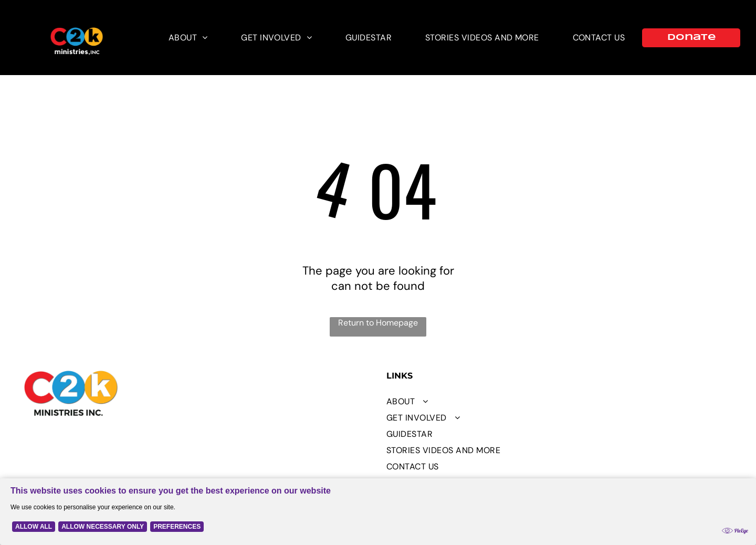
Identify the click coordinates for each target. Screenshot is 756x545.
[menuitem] (188, 38)
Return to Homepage (378, 323)
